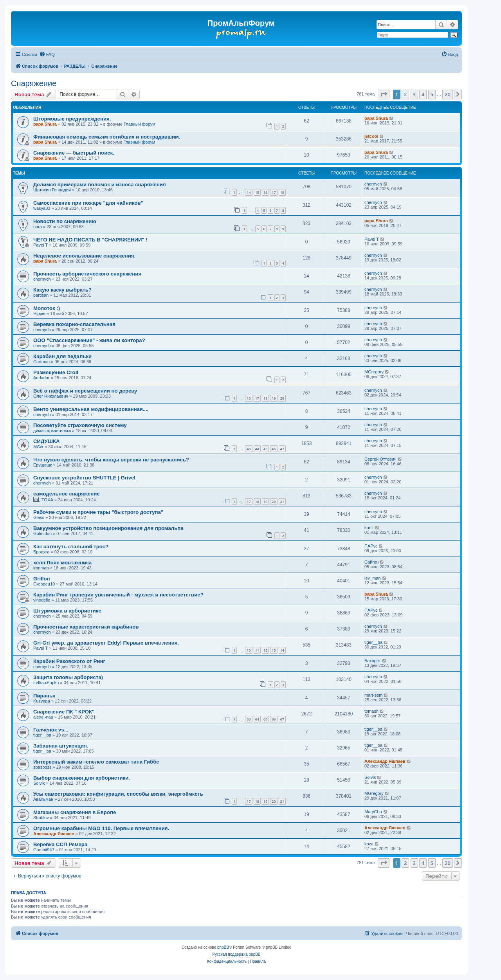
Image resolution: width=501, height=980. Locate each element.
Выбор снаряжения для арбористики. (82, 778)
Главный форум (140, 124)
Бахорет (373, 661)
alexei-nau (43, 717)
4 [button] (423, 94)
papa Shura (45, 124)
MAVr (38, 447)
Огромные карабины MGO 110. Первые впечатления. (101, 828)
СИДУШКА (47, 441)
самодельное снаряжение (67, 494)
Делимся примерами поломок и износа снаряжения (100, 185)
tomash (371, 711)
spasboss (42, 767)
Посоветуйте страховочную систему (80, 425)
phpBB (223, 947)
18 (282, 192)
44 (257, 449)
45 (265, 449)
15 (257, 192)
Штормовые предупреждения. (72, 119)
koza (369, 844)
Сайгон (371, 562)
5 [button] (432, 94)
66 (274, 719)
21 (282, 502)
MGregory (374, 372)
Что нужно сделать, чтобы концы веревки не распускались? (111, 460)
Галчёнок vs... (51, 730)
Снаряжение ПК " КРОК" (64, 712)
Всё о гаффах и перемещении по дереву (85, 391)
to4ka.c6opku (46, 683)
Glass (39, 517)
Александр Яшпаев (385, 761)
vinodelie (42, 600)
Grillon (42, 579)
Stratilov (41, 818)
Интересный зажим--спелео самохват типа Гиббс (96, 762)
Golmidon (42, 533)
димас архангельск (52, 431)
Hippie (39, 313)
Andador (41, 378)
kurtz (369, 528)
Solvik (39, 783)
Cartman (41, 362)
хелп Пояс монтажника (62, 563)
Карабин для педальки (62, 356)
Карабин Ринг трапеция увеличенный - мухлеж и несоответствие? (118, 595)
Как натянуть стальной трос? (71, 547)
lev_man (373, 578)
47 (282, 449)
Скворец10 (44, 584)
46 (274, 449)
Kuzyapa (42, 701)
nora (38, 227)
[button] (384, 94)
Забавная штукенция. (61, 746)
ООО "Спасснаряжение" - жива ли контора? (89, 340)
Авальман (43, 799)
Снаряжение (34, 83)
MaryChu (373, 812)
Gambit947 (44, 850)
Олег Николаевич (51, 396)
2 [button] (405, 94)
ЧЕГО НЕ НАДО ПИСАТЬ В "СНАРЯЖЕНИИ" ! (90, 240)
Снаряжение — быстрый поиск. (74, 153)
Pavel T (41, 245)
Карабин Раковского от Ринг (69, 661)
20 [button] (448, 94)
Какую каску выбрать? (62, 290)
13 (274, 650)
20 (282, 398)
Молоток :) (47, 308)
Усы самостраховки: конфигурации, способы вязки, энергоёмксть (118, 794)
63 (249, 719)
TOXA (47, 500)
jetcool (371, 136)
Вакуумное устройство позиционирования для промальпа (108, 528)
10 (249, 650)
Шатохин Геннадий (52, 190)
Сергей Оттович (380, 459)
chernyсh (373, 184)
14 (249, 192)
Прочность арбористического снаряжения (87, 274)
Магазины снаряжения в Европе (75, 812)
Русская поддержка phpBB (236, 954)
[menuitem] (47, 54)
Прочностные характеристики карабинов (86, 627)
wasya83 (42, 208)
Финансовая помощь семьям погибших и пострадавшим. (107, 137)
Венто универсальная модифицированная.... (91, 409)
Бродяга (41, 552)
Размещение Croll (56, 372)
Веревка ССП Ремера (60, 844)
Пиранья (44, 696)
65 (265, 719)
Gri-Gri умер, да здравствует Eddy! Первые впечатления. (106, 643)
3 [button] (414, 94)
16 (265, 192)
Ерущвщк (43, 465)
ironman (41, 568)
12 (265, 650)
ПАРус (371, 546)
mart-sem (373, 695)
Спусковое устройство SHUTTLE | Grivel (84, 478)
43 (249, 449)
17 (274, 192)
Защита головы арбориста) (68, 677)
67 (282, 719)
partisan (41, 295)
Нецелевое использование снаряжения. (84, 256)
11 (257, 650)
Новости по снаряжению (65, 221)
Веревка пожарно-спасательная (74, 324)
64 (257, 719)
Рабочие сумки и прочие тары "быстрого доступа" (98, 512)
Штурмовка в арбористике (67, 611)
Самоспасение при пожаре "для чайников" (88, 203)
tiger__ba (373, 642)
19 (274, 398)
